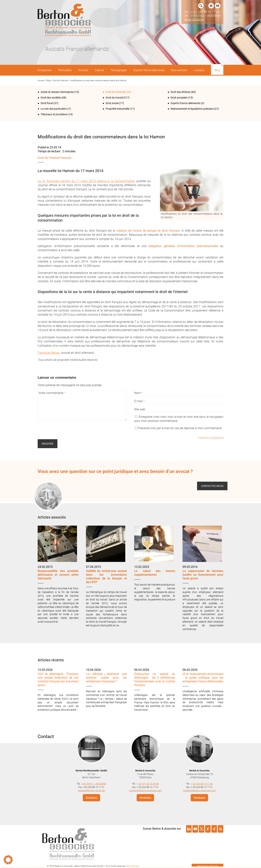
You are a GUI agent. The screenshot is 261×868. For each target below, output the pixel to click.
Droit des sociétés (51, 98)
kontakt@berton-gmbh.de (91, 789)
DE (211, 6)
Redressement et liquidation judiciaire (192, 109)
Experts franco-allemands (185, 103)
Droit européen (179, 98)
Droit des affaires (180, 92)
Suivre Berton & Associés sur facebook (208, 828)
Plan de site (133, 865)
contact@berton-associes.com (145, 789)
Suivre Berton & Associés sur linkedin (189, 828)
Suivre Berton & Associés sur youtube (195, 828)
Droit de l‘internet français (55, 158)
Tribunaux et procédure (54, 114)
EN (218, 6)
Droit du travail (114, 98)
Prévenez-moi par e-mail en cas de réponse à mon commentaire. (179, 428)
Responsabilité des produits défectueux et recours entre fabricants (58, 575)
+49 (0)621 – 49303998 (94, 782)
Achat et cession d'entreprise (57, 92)
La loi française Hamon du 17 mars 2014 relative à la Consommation (86, 181)
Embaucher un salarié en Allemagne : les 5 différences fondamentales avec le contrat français (155, 679)
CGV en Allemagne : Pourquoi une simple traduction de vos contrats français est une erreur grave (58, 679)
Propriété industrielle (118, 109)
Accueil (41, 81)
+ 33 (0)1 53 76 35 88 (148, 782)
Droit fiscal (47, 103)
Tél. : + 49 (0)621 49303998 (202, 16)
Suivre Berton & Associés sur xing (214, 828)
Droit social (112, 103)
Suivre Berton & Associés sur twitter (202, 828)
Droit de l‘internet (60, 81)
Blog (48, 81)
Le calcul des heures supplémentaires (155, 573)
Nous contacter (194, 19)
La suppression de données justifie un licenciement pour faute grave (203, 575)
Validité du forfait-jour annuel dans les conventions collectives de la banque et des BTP (106, 577)
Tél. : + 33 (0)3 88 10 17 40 (202, 12)
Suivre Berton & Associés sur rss (221, 828)
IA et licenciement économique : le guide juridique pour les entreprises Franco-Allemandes (203, 678)
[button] (8, 860)
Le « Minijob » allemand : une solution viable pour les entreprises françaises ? (106, 678)
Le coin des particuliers (54, 109)
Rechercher (201, 6)
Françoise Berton (49, 353)
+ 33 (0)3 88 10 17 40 (202, 782)
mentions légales (207, 865)
